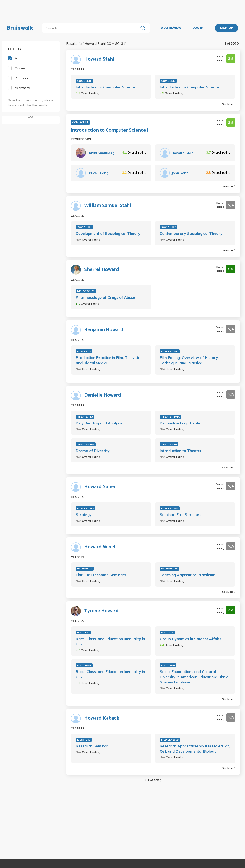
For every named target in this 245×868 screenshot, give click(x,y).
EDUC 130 (83, 632)
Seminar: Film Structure (181, 515)
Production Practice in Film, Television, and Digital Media (110, 360)
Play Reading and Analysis (99, 423)
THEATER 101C (171, 417)
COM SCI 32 (168, 81)
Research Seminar (92, 746)
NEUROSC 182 (86, 291)
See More (229, 104)
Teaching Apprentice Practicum (188, 575)
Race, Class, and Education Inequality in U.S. (110, 641)
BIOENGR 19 (85, 569)
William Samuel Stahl (108, 206)
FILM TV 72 (84, 351)
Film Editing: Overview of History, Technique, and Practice (189, 360)
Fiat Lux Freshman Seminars (101, 575)
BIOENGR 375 (169, 569)
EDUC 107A (84, 665)
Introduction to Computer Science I (107, 87)
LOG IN (198, 28)
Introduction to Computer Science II (191, 87)
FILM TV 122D (170, 351)
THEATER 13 (85, 417)
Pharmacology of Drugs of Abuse (105, 297)
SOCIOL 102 (169, 227)
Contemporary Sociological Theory (191, 233)
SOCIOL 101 (85, 227)
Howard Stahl (99, 59)
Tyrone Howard (101, 611)
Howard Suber (100, 487)
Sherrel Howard (102, 270)
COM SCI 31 (84, 81)
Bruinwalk (20, 28)
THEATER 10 (169, 444)
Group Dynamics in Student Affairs (191, 639)
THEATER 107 (86, 444)
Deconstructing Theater (181, 423)
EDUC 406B (168, 665)
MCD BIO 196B (170, 740)
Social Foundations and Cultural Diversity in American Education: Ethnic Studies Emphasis (194, 677)
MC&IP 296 (84, 740)
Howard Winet (100, 547)
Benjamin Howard (104, 330)
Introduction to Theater (181, 451)
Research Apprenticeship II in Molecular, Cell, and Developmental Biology (195, 749)
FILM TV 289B (86, 508)
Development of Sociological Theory (108, 233)
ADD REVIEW (171, 28)
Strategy (84, 515)
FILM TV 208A (170, 508)
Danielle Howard (103, 395)
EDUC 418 (167, 632)
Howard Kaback (102, 718)
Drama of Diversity (93, 451)
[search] (91, 28)
